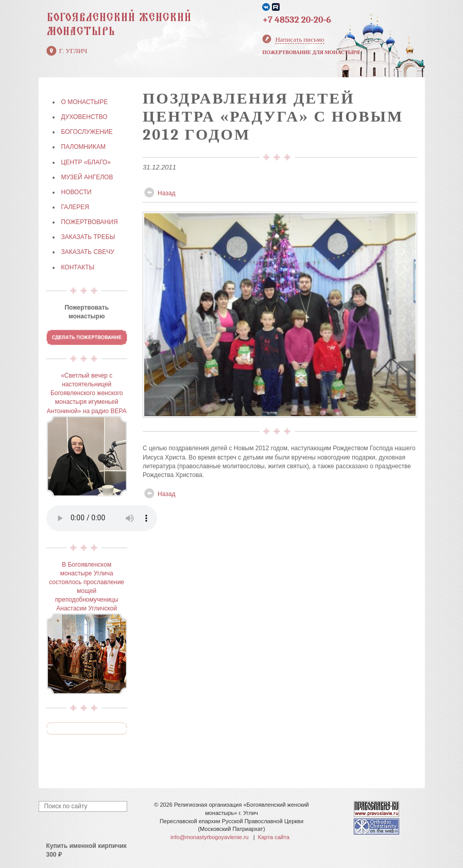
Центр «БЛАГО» (86, 162)
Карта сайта (274, 837)
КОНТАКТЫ (78, 267)
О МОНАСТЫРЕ (85, 102)
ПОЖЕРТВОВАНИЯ (90, 222)
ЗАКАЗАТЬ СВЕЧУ (88, 252)
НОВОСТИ (76, 192)
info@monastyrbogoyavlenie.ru (210, 837)
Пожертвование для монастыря (311, 53)
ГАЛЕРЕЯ (75, 207)
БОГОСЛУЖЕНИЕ (87, 132)
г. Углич (73, 51)
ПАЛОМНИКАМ (83, 147)
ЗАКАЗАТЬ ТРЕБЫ (88, 237)
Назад (166, 193)
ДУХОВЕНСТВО (84, 117)
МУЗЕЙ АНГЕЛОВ (87, 177)
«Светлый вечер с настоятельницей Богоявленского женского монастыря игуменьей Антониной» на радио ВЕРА (87, 393)
